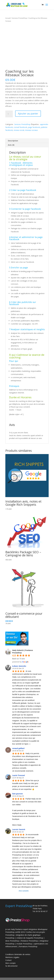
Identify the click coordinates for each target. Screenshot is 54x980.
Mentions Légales (12, 957)
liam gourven (17, 794)
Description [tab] (13, 141)
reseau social (19, 130)
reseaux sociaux (31, 130)
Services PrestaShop (19, 18)
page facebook (34, 127)
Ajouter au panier (28, 114)
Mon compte (10, 963)
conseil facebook (20, 127)
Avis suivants (24, 891)
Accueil (8, 18)
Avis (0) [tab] (11, 145)
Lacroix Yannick (19, 829)
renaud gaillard (18, 748)
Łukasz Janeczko (19, 666)
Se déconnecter (11, 966)
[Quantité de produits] (9, 114)
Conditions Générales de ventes (18, 954)
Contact (8, 960)
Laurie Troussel (18, 775)
